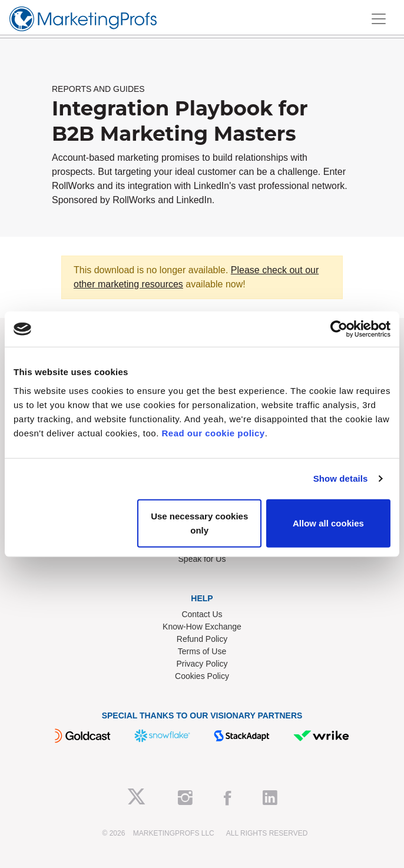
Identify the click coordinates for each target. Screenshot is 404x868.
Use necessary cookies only (199, 523)
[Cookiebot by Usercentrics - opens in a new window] (339, 329)
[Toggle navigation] (379, 19)
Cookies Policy (202, 676)
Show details (341, 478)
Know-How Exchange (202, 627)
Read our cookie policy (213, 433)
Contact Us (202, 614)
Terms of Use (202, 651)
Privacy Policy (202, 664)
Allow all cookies (328, 523)
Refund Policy (202, 639)
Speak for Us (202, 559)
